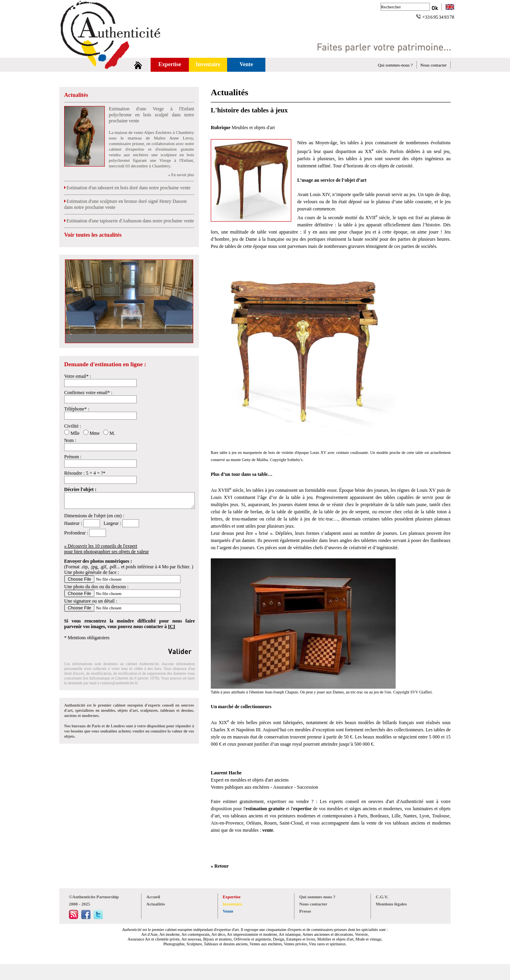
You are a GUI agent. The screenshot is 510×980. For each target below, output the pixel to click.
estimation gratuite (266, 809)
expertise (302, 809)
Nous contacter (433, 65)
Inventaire (208, 64)
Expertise (170, 64)
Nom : (70, 440)
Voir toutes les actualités (93, 235)
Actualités (76, 95)
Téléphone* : (77, 409)
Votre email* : (78, 376)
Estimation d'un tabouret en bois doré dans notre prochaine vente (127, 188)
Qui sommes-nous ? (395, 65)
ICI (172, 626)
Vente (246, 64)
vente (268, 830)
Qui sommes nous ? (317, 897)
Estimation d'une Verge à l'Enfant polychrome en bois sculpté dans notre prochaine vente (151, 115)
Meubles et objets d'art (253, 128)
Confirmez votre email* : (88, 393)
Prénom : (73, 457)
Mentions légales (391, 904)
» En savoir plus (181, 175)
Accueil (153, 897)
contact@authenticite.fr (119, 683)
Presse (305, 911)
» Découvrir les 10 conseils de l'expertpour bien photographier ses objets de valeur (107, 549)
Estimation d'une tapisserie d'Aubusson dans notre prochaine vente (129, 221)
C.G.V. (382, 897)
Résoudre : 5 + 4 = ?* (85, 473)
